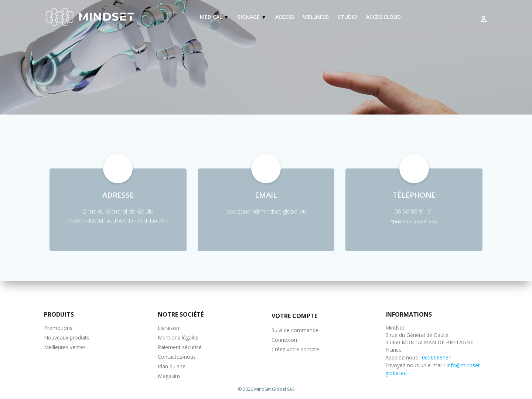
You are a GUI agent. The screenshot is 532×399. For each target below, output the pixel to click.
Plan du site (172, 366)
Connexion (284, 340)
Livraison (168, 328)
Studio (347, 17)
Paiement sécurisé (180, 347)
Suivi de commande (295, 330)
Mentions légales (178, 337)
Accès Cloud (383, 17)
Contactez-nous (177, 357)
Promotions (58, 328)
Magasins (169, 376)
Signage (249, 17)
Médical (212, 17)
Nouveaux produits (67, 337)
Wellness (316, 17)
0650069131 (437, 357)
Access (285, 17)
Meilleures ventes (65, 347)
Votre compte (294, 316)
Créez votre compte (295, 349)
